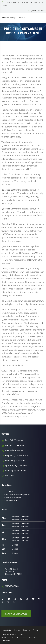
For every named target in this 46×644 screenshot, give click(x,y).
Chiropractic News (13, 498)
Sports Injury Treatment (16, 466)
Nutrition (9, 476)
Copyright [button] (17, 630)
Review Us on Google (16, 614)
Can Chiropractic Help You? (17, 495)
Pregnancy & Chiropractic (17, 456)
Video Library (11, 501)
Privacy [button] (35, 630)
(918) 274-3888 (36, 10)
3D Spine (9, 492)
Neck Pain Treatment (15, 445)
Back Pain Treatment (15, 440)
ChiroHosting (6, 640)
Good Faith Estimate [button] (9, 634)
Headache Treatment (15, 450)
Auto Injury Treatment (15, 460)
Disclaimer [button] (27, 630)
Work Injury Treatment (16, 471)
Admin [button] (21, 634)
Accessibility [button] (7, 630)
